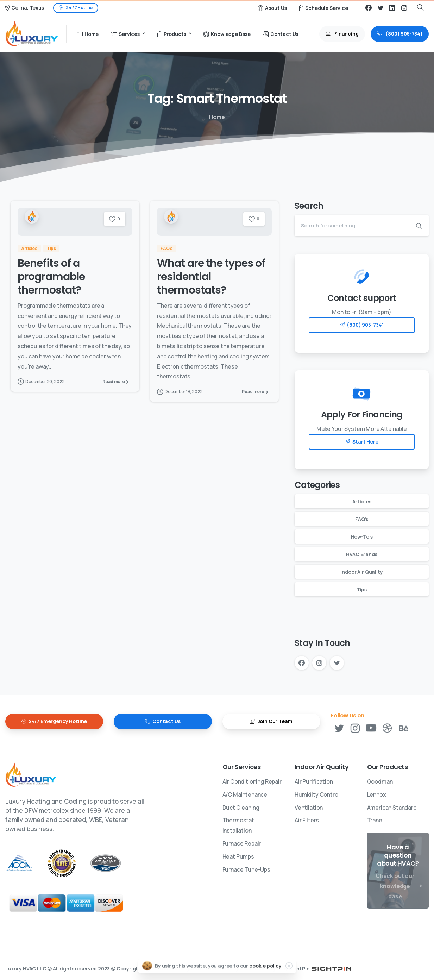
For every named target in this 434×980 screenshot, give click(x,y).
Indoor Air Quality (361, 572)
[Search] (352, 226)
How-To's (362, 537)
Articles (362, 501)
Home (216, 117)
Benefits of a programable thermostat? (51, 277)
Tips (362, 589)
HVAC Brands (361, 554)
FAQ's (362, 519)
